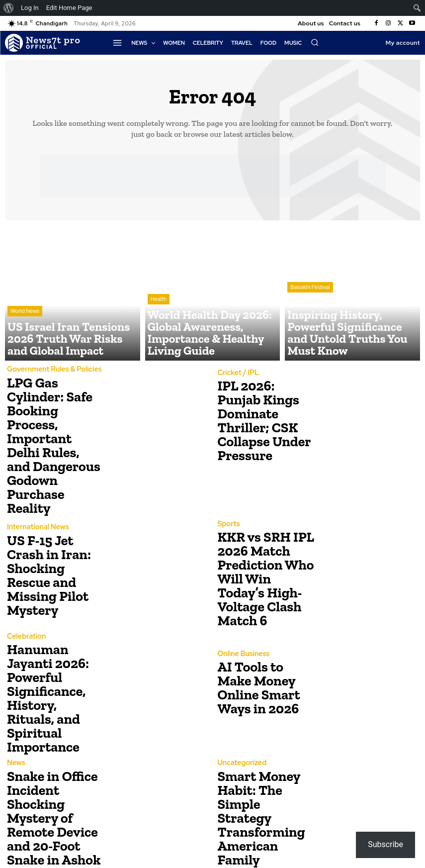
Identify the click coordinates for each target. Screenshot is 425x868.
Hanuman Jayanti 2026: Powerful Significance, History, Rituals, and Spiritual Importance (54, 636)
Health (159, 324)
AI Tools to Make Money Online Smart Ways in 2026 (261, 636)
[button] (315, 42)
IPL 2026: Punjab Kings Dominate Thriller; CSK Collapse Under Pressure (262, 421)
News (15, 694)
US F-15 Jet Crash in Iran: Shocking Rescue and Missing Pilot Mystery (52, 531)
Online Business (241, 607)
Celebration (25, 595)
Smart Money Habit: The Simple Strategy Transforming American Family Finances (265, 742)
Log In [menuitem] (30, 8)
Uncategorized (240, 700)
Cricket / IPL (236, 385)
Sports (228, 489)
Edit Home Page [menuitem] (69, 8)
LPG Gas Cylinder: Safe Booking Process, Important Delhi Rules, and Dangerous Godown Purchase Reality (54, 424)
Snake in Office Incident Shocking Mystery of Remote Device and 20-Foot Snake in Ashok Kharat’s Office (55, 742)
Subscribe (385, 844)
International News (35, 495)
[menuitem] (9, 8)
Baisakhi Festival (310, 324)
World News (25, 332)
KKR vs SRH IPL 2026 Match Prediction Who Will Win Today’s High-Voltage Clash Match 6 (262, 531)
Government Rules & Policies (50, 370)
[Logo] (43, 43)
